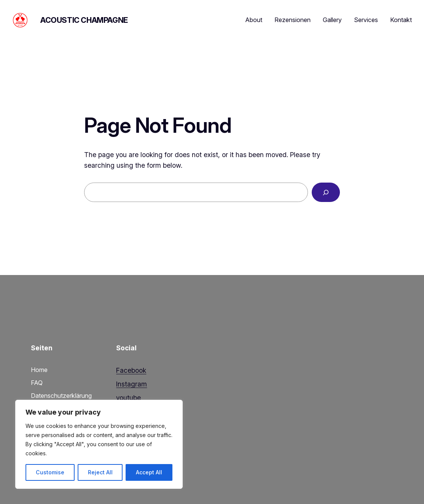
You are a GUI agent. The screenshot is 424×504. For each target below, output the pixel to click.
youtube (128, 398)
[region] (99, 444)
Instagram (132, 384)
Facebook (131, 370)
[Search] (326, 192)
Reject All (100, 472)
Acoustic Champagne (84, 20)
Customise (50, 472)
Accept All (149, 472)
